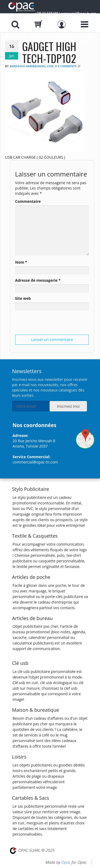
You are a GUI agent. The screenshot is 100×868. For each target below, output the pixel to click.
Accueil (16, 37)
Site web (23, 298)
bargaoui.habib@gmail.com (32, 66)
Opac (66, 862)
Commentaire (28, 201)
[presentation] (56, 324)
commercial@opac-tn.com (35, 462)
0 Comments (67, 66)
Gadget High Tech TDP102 (39, 41)
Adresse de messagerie (38, 280)
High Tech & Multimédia (48, 37)
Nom (21, 262)
